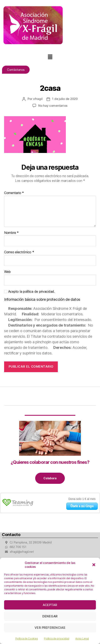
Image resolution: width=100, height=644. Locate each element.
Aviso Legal (82, 639)
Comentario (14, 193)
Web (7, 272)
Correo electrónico (19, 252)
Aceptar (50, 605)
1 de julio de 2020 (65, 99)
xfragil (38, 99)
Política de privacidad (57, 639)
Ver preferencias (50, 628)
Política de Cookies (27, 639)
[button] (94, 565)
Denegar (50, 616)
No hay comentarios (53, 106)
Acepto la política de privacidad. (30, 292)
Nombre (11, 233)
